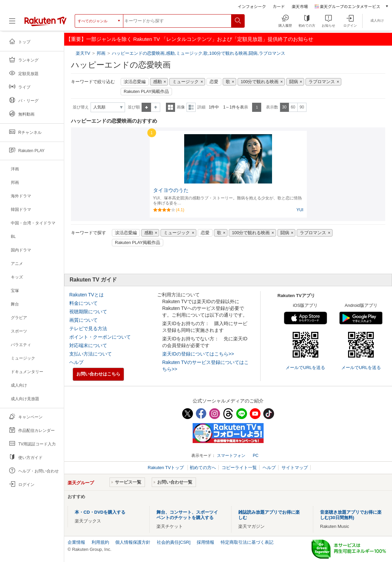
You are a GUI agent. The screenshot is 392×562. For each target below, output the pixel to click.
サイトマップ (295, 468)
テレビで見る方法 (88, 328)
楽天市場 (300, 6)
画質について (83, 320)
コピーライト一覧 (239, 468)
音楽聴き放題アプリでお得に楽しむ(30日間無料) (351, 515)
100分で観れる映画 (260, 82)
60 (293, 107)
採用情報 (205, 542)
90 (302, 107)
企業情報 (76, 542)
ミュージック (186, 82)
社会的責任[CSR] (174, 542)
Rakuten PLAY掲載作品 (146, 92)
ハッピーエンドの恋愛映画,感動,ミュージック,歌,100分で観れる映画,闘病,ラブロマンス (198, 53)
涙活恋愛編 (135, 82)
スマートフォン (231, 456)
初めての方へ (203, 468)
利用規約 (100, 542)
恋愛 (214, 82)
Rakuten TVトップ (166, 468)
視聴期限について (88, 312)
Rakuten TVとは (87, 295)
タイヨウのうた (171, 190)
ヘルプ (76, 362)
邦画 (101, 53)
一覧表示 (170, 107)
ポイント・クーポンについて (100, 337)
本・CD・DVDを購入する (100, 512)
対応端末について (88, 345)
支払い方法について (91, 354)
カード (279, 6)
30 (284, 107)
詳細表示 (191, 107)
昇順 (146, 107)
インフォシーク (252, 6)
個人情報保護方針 (133, 542)
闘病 (294, 82)
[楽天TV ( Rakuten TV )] (45, 23)
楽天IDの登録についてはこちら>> (198, 354)
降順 (156, 107)
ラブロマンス (322, 82)
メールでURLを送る (305, 368)
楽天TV (84, 53)
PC (256, 456)
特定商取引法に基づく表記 (247, 542)
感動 (157, 82)
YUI (300, 210)
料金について (83, 303)
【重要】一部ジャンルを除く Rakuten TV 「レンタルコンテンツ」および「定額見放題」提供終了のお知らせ (190, 39)
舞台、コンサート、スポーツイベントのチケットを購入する (187, 515)
